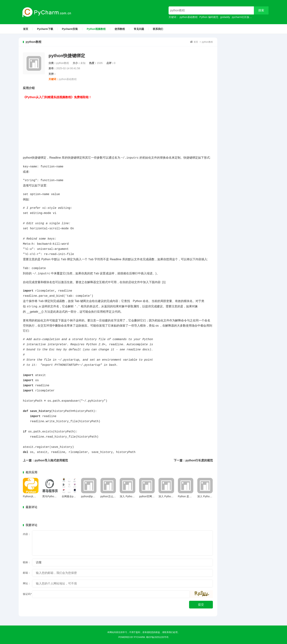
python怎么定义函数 (112, 496)
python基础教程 (189, 17)
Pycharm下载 (45, 29)
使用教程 (120, 29)
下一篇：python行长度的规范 (193, 460)
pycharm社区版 (241, 17)
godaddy (225, 17)
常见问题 (139, 29)
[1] (164, 282)
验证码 (27, 594)
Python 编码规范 (209, 17)
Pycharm (139, 637)
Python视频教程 (96, 29)
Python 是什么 (186, 496)
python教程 (207, 42)
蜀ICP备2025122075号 (157, 637)
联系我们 (158, 29)
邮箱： (27, 573)
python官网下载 (148, 496)
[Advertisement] (118, 125)
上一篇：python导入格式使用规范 (45, 460)
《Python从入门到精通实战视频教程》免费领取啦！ (57, 97)
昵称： (27, 562)
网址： (27, 583)
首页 (26, 29)
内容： (27, 534)
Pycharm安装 (70, 29)
